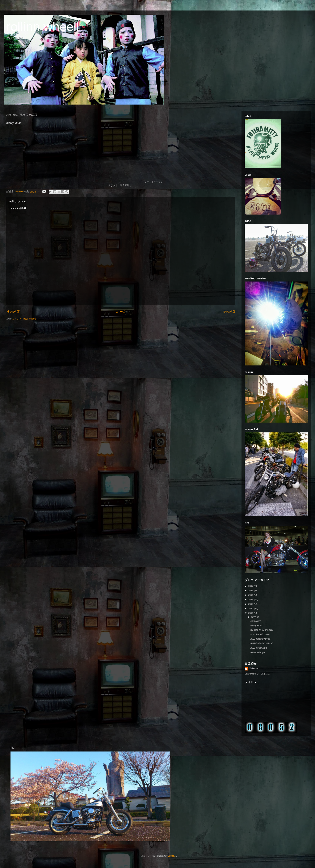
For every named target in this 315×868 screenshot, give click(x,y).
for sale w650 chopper (262, 630)
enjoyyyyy (255, 621)
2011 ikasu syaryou (260, 639)
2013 (251, 604)
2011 (251, 613)
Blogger (172, 856)
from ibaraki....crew (260, 634)
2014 (251, 600)
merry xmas (256, 625)
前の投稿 (229, 312)
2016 (251, 590)
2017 (251, 586)
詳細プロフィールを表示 (257, 674)
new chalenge (257, 652)
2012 (251, 609)
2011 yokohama (259, 648)
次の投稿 (13, 312)
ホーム (121, 312)
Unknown (254, 668)
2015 (251, 595)
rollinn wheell (43, 27)
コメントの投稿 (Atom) (24, 319)
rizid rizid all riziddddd (261, 643)
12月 (254, 617)
